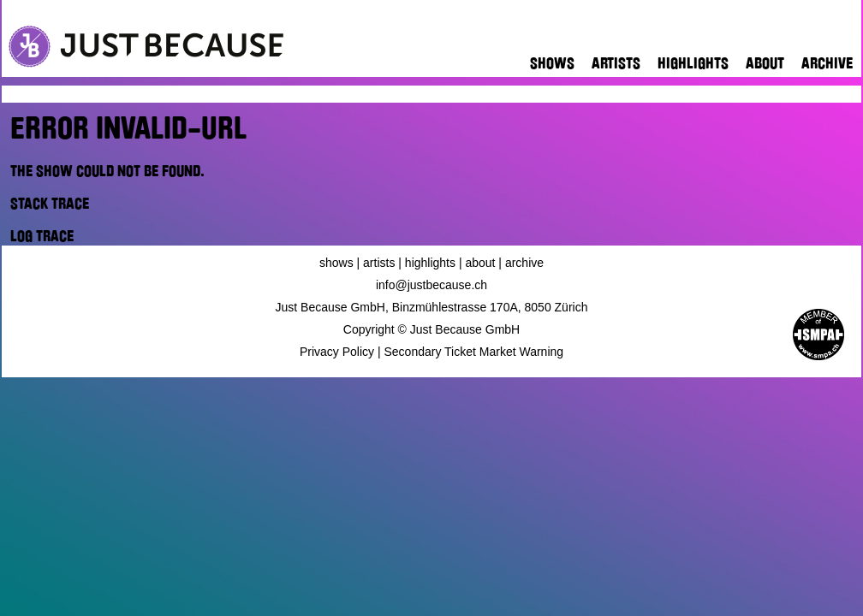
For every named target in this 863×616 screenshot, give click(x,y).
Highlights (693, 63)
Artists (616, 63)
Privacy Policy (337, 352)
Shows (552, 63)
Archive (827, 63)
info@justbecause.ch (431, 285)
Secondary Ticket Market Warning (474, 352)
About (765, 63)
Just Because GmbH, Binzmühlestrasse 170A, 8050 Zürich (432, 307)
